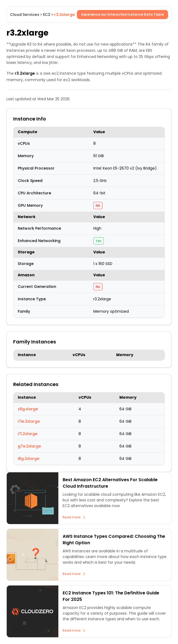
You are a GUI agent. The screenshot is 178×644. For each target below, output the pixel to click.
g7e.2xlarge (29, 446)
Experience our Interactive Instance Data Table (122, 14)
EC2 (47, 15)
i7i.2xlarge (28, 434)
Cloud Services (25, 15)
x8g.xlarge (28, 409)
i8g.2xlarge (29, 459)
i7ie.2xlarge (29, 421)
